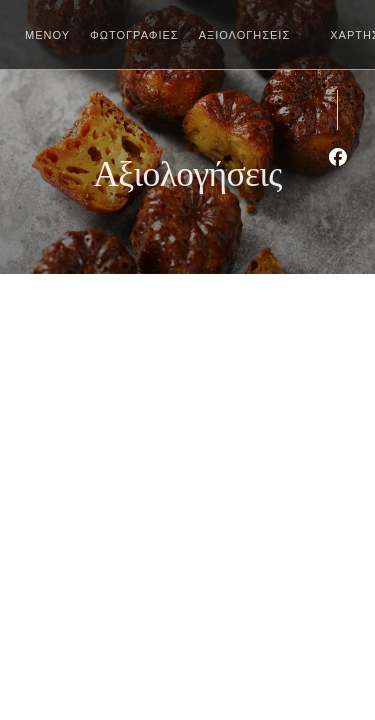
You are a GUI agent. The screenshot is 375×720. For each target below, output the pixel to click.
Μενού (47, 34)
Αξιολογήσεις (245, 34)
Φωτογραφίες (134, 34)
